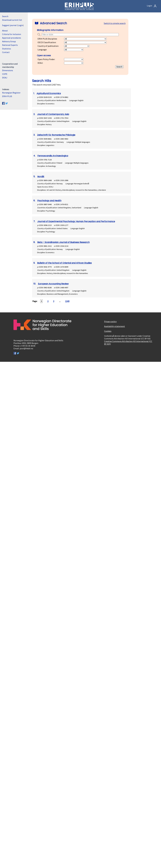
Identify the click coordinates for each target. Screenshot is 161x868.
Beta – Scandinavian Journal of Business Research (63, 242)
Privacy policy (110, 321)
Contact (6, 52)
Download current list (12, 20)
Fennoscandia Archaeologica (53, 156)
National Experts (10, 45)
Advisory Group (9, 41)
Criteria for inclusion (12, 34)
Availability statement (115, 326)
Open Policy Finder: (46, 59)
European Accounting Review (53, 284)
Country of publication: (48, 46)
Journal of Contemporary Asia (53, 114)
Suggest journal (9, 25)
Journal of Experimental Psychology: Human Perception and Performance (76, 221)
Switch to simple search (115, 23)
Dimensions (8, 70)
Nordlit (41, 177)
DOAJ (5, 78)
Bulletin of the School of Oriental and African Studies (64, 263)
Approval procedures (12, 38)
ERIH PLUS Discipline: (47, 39)
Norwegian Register (11, 93)
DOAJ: (40, 63)
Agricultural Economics (49, 93)
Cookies (108, 331)
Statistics (7, 49)
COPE (5, 74)
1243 (67, 301)
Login (152, 6)
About (5, 31)
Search (5, 16)
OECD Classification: (47, 42)
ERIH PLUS (7, 96)
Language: (42, 50)
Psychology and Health (49, 201)
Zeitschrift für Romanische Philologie (56, 135)
